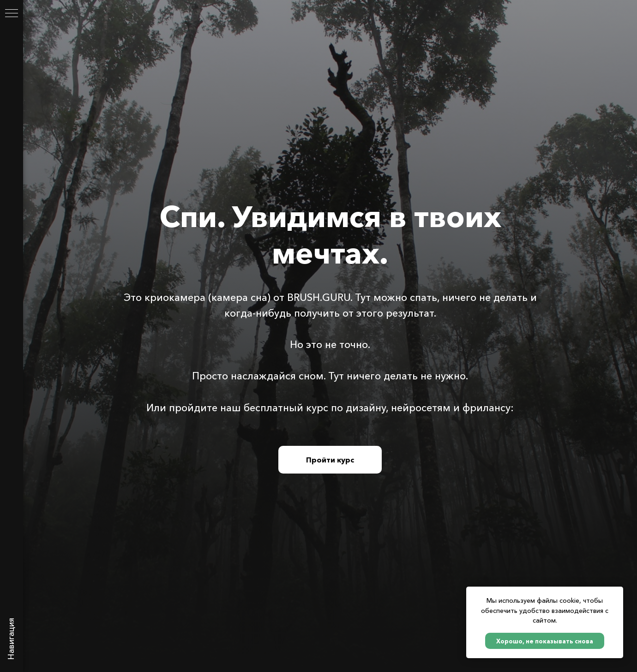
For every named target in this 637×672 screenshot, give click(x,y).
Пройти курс (330, 460)
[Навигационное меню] (12, 14)
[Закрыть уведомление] (616, 594)
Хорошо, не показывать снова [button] (545, 641)
